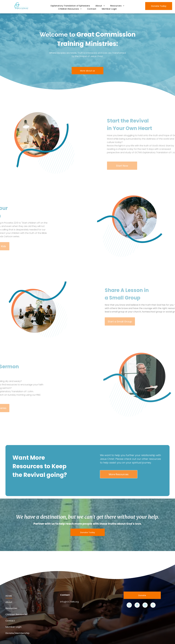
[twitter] (153, 605)
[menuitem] (70, 6)
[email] (129, 605)
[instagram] (145, 605)
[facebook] (137, 605)
